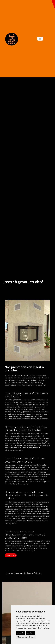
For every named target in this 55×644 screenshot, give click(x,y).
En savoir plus (11, 555)
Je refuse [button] (30, 633)
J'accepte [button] (20, 633)
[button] (53, 5)
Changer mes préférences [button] (26, 637)
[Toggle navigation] (40, 39)
